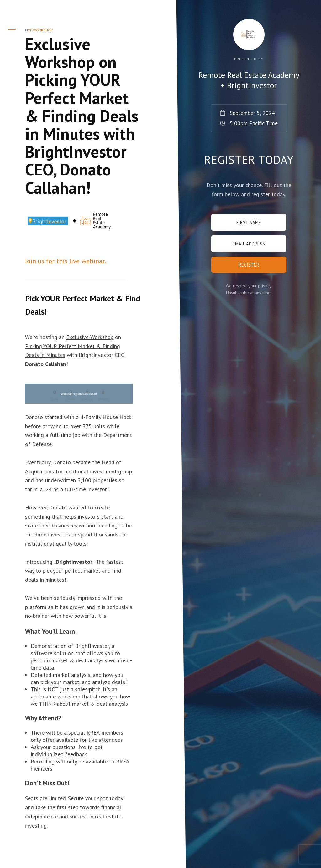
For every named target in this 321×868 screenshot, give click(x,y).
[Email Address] (249, 244)
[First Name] (249, 222)
